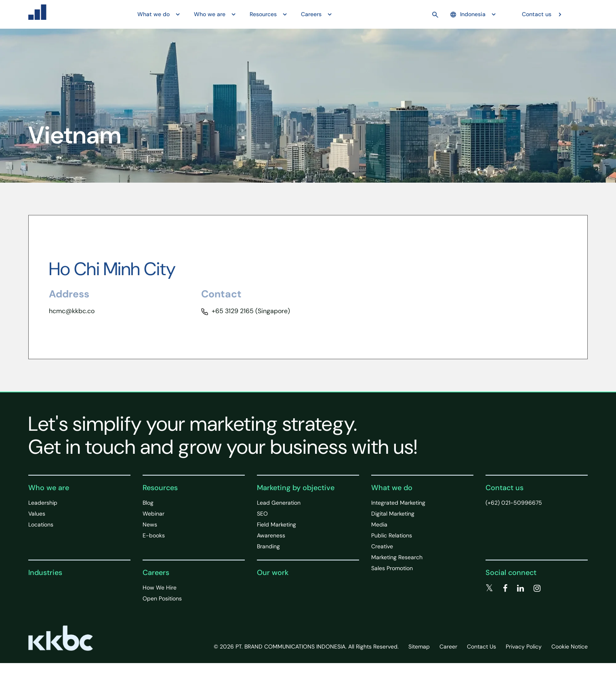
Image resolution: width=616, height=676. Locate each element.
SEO (262, 514)
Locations (41, 524)
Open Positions (162, 598)
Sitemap (419, 647)
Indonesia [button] (468, 14)
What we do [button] (153, 14)
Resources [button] (263, 14)
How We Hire (160, 588)
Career (448, 647)
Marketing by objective (296, 488)
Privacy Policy (524, 647)
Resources (160, 488)
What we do (392, 488)
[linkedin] (520, 588)
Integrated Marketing (398, 503)
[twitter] (489, 588)
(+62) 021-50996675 (514, 503)
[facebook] (505, 588)
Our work (273, 573)
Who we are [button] (210, 14)
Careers (156, 573)
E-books (154, 535)
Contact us (537, 14)
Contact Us (481, 647)
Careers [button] (311, 14)
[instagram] (537, 588)
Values (37, 514)
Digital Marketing (393, 514)
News (150, 524)
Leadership (43, 503)
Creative (382, 546)
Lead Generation (279, 503)
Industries (45, 573)
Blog (148, 503)
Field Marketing (276, 524)
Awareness (271, 535)
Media (379, 524)
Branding (268, 546)
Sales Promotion (392, 568)
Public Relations (392, 535)
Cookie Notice (570, 647)
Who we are (49, 488)
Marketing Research (397, 557)
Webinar (153, 514)
